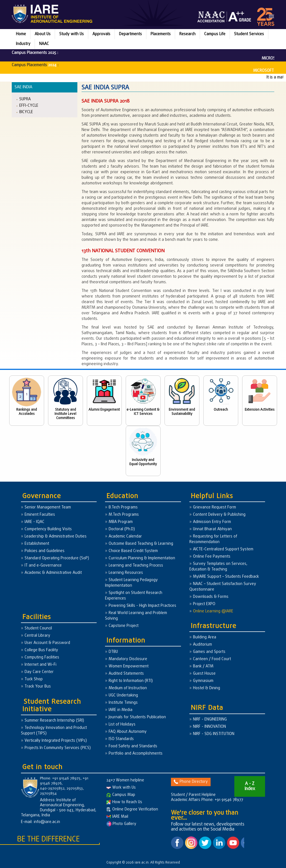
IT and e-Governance (43, 566)
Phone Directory (191, 782)
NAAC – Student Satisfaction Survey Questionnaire (223, 587)
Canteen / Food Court (212, 659)
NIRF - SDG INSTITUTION (214, 734)
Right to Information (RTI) (131, 681)
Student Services (249, 34)
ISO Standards (121, 739)
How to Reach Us (124, 802)
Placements (161, 34)
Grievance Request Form (214, 507)
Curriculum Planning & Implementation (142, 558)
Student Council (38, 628)
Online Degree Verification (132, 809)
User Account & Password (47, 643)
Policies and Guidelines (45, 551)
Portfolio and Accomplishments (136, 754)
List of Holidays (122, 725)
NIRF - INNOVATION (209, 727)
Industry (23, 44)
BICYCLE (26, 112)
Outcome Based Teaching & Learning (141, 544)
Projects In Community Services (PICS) (58, 748)
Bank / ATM (203, 666)
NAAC (44, 44)
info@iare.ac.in (47, 822)
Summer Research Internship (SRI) (54, 721)
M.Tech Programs (124, 515)
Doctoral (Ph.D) (122, 529)
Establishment (37, 544)
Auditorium (202, 645)
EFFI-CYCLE (29, 105)
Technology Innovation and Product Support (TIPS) (54, 731)
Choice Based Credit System (133, 551)
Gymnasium (203, 681)
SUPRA (25, 99)
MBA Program (121, 522)
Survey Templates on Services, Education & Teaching (218, 567)
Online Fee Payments (212, 557)
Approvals (101, 34)
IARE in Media (121, 710)
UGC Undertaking (123, 695)
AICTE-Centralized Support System (223, 549)
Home (21, 34)
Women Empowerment (129, 666)
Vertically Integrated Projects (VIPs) (56, 741)
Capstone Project (124, 626)
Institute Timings (123, 703)
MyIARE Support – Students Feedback (226, 577)
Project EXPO (204, 604)
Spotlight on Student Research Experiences (134, 596)
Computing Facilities (42, 657)
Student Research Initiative (52, 706)
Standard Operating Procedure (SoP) (57, 558)
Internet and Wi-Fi (40, 665)
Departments (130, 34)
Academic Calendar (125, 537)
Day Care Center (39, 672)
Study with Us (71, 34)
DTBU (113, 652)
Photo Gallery (121, 824)
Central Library (37, 636)
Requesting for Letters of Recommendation (213, 539)
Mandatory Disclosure (128, 659)
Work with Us (121, 788)
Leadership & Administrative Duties (56, 537)
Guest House (204, 674)
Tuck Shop (34, 679)
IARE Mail (117, 817)
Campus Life (215, 34)
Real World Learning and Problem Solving (136, 616)
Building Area (205, 637)
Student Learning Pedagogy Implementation (131, 583)
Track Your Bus (38, 687)
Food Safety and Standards (133, 746)
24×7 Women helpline (125, 780)
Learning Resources (126, 573)
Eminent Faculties (40, 515)
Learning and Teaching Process (136, 566)
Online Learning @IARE (213, 611)
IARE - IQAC (34, 522)
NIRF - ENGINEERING (210, 720)
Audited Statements (126, 674)
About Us (43, 34)
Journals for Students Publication (137, 717)
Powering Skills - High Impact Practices (142, 606)
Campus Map (121, 795)
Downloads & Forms (211, 597)
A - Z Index (250, 786)
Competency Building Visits (48, 529)
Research (187, 34)
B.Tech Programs (123, 507)
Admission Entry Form (212, 522)
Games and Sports (209, 652)
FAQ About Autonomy (128, 732)
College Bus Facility (41, 650)
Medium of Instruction (128, 688)
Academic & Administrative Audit (53, 573)
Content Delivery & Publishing (219, 515)
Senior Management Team (48, 507)
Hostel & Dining (207, 688)
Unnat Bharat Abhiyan (212, 529)
